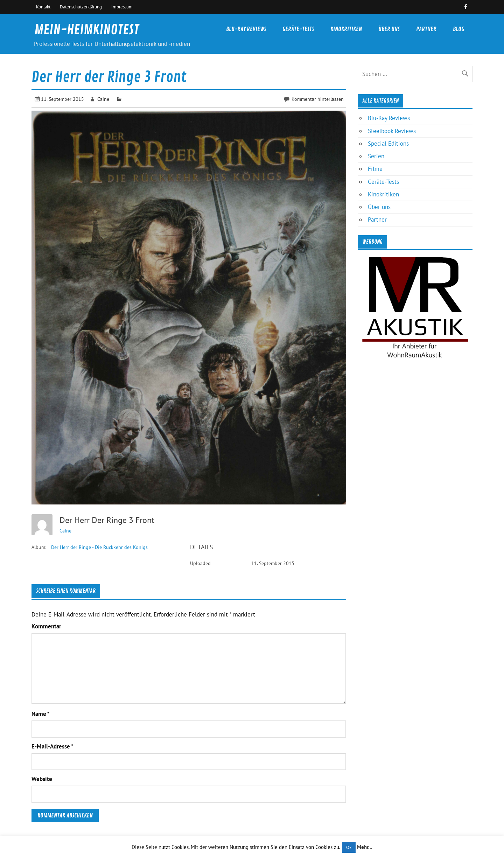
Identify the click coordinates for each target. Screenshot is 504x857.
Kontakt (43, 7)
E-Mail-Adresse (52, 747)
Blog (458, 29)
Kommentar (46, 626)
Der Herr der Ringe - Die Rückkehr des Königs (99, 547)
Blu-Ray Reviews (246, 29)
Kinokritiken (346, 29)
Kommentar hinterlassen (318, 99)
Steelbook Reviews (392, 131)
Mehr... (365, 847)
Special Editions (388, 144)
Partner (426, 29)
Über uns (389, 29)
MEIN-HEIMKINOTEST (87, 30)
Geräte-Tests (298, 29)
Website (42, 779)
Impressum (122, 7)
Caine (103, 99)
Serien (376, 156)
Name (40, 714)
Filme (375, 169)
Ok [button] (349, 847)
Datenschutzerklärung (81, 7)
